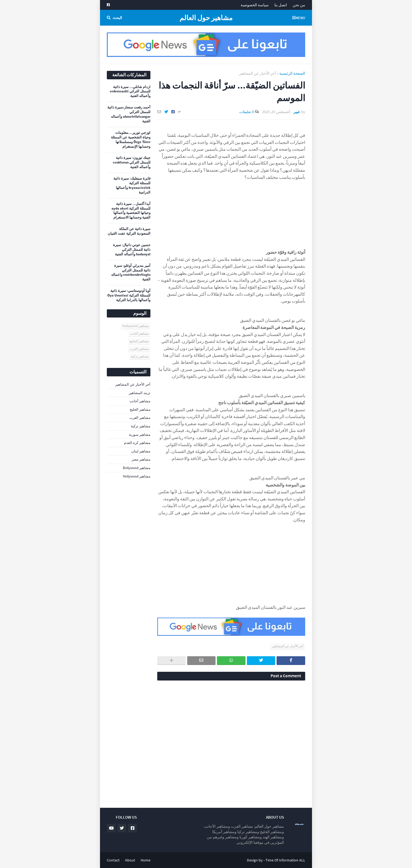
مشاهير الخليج (139, 341)
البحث (117, 18)
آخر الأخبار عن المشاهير (257, 73)
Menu (300, 18)
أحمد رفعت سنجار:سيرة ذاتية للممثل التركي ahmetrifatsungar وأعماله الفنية (129, 114)
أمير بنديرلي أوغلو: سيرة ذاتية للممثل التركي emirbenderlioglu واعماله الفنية (131, 273)
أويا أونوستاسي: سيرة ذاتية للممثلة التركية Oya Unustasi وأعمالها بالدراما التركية (129, 295)
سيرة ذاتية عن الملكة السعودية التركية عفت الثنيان (129, 231)
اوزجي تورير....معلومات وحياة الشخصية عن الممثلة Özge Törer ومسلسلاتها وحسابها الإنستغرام (131, 140)
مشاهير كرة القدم (137, 443)
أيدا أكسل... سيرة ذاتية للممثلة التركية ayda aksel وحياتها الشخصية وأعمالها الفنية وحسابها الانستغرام (131, 211)
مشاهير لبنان (141, 451)
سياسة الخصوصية (255, 5)
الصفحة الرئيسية (292, 73)
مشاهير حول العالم (206, 18)
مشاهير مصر (141, 459)
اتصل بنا (281, 5)
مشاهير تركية (140, 356)
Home (146, 860)
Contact (113, 860)
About (130, 860)
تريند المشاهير (140, 393)
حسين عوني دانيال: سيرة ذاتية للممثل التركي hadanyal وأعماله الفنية (132, 250)
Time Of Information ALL (285, 860)
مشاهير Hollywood (136, 326)
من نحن (299, 5)
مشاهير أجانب (139, 333)
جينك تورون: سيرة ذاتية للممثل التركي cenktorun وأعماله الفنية (132, 162)
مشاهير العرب (139, 349)
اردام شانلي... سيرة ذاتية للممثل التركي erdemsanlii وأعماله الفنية (130, 92)
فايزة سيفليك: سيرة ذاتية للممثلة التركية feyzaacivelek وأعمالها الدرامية (132, 185)
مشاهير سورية (140, 435)
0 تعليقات (247, 112)
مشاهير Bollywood (137, 468)
